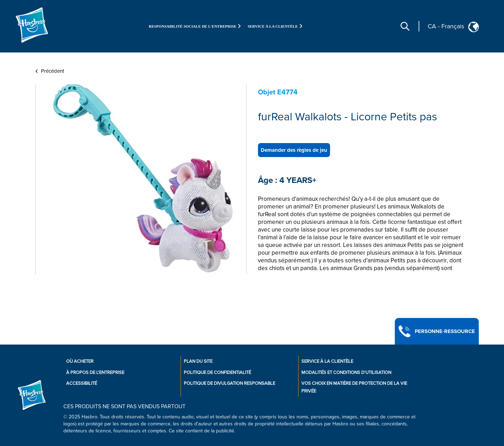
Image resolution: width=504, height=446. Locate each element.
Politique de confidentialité (217, 373)
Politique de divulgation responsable (229, 383)
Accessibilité (82, 383)
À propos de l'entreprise (95, 373)
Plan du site (198, 361)
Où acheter (80, 361)
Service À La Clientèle (327, 361)
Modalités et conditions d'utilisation (346, 373)
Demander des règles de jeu (294, 150)
